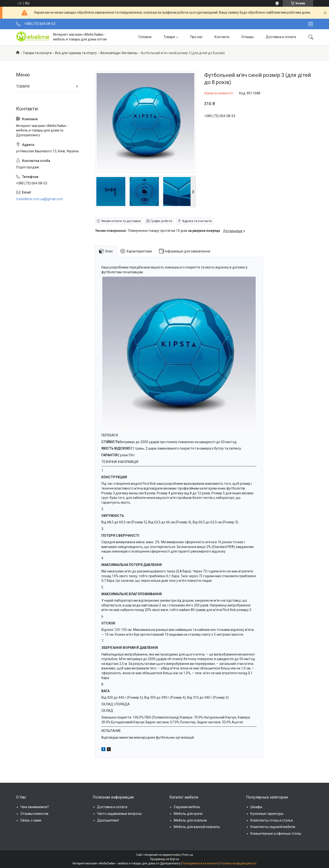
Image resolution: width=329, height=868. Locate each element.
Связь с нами (31, 820)
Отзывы (248, 37)
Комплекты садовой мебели (273, 827)
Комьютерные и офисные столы (276, 834)
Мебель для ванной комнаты (197, 827)
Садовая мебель (187, 807)
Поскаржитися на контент (200, 863)
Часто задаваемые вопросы (119, 814)
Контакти (222, 37)
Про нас (196, 37)
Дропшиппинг (108, 820)
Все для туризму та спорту (76, 53)
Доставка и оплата (281, 37)
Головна (145, 37)
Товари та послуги (37, 53)
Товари (169, 37)
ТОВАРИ (23, 86)
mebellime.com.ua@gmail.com (40, 199)
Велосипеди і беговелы (119, 53)
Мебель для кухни (188, 814)
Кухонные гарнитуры (267, 814)
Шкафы (256, 807)
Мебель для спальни (190, 820)
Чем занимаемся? (35, 807)
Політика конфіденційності (238, 863)
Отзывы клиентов (34, 814)
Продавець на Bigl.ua (164, 859)
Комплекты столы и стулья (272, 820)
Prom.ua (187, 855)
